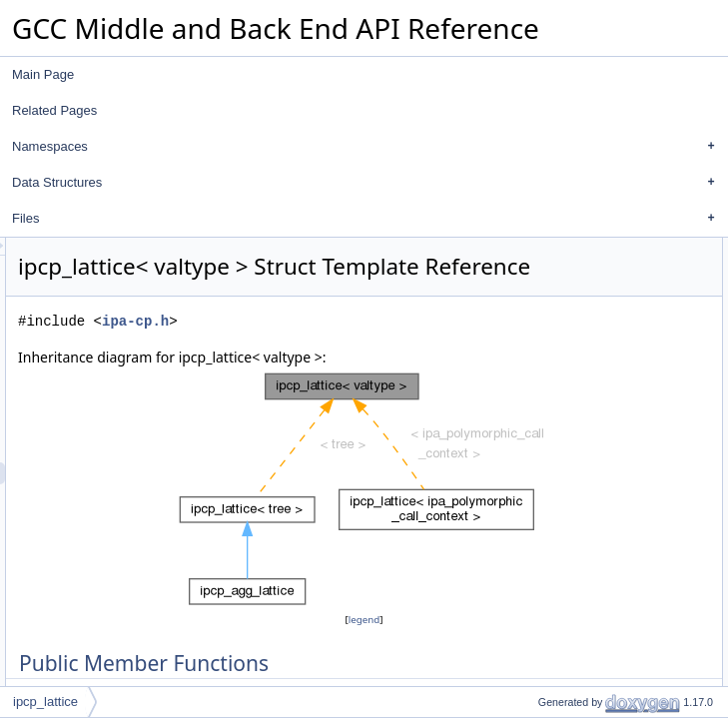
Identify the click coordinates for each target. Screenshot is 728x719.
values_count (584, 424)
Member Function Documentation (621, 512)
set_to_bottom (586, 293)
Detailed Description (586, 490)
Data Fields (563, 380)
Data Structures (368, 183)
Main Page (43, 74)
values (566, 402)
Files (368, 219)
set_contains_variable (606, 315)
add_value (576, 337)
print (560, 359)
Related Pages (54, 110)
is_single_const (589, 271)
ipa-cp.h (385, 377)
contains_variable (595, 446)
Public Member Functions (600, 249)
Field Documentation (587, 644)
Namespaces (368, 147)
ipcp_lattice (45, 702)
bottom (567, 468)
